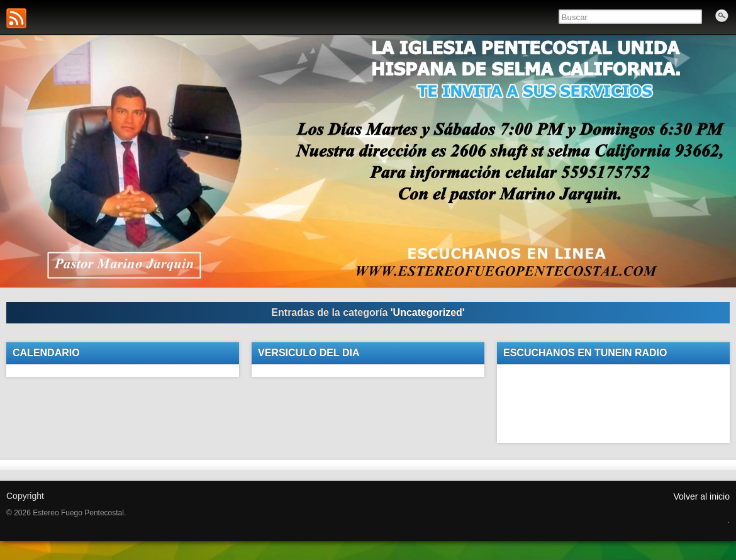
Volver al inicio (702, 496)
